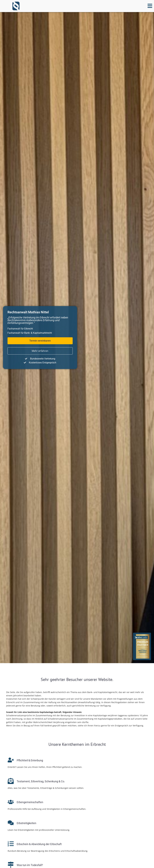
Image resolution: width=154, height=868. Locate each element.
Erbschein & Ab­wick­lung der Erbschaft (39, 844)
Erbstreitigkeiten (26, 823)
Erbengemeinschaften (30, 802)
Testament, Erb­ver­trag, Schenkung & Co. (41, 781)
